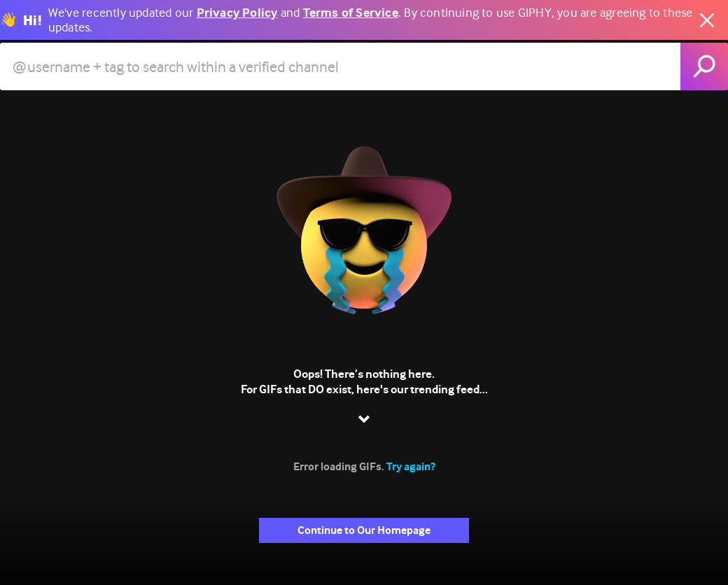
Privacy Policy (237, 13)
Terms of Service (351, 13)
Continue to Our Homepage (364, 530)
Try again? (411, 466)
